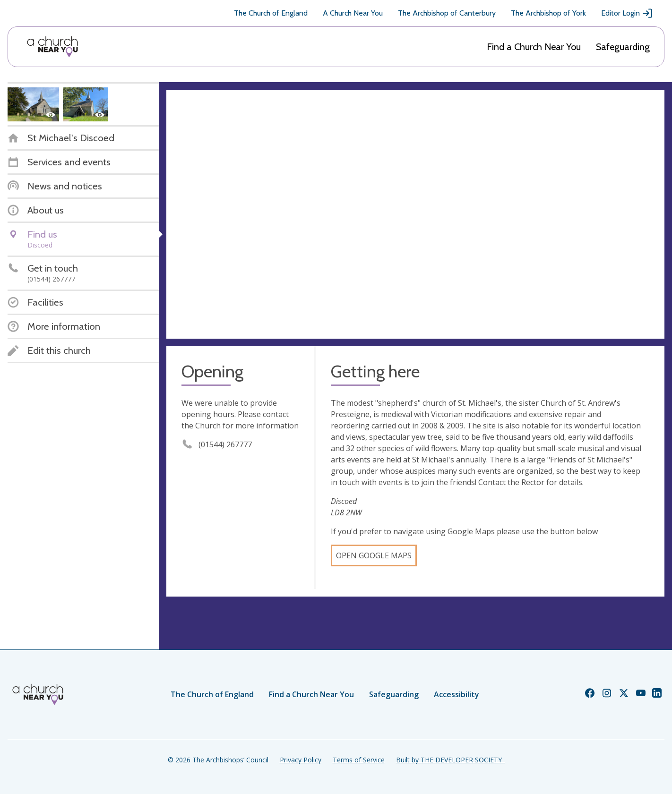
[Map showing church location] (415, 214)
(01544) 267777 (225, 444)
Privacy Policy (301, 760)
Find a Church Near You (534, 47)
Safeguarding (623, 47)
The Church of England (271, 13)
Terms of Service (359, 760)
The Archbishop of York (548, 13)
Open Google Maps (374, 555)
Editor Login (627, 13)
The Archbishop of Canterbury (447, 13)
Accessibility (457, 694)
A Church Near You (353, 13)
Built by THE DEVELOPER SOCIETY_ (450, 760)
